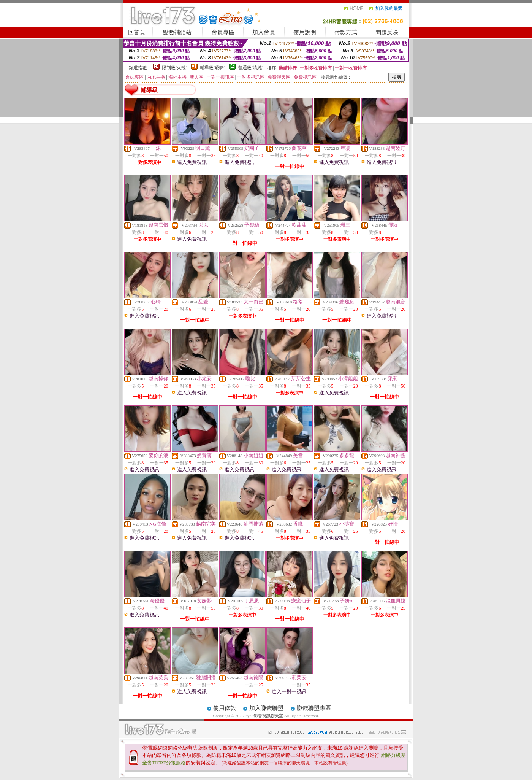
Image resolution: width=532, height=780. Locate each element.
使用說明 (305, 32)
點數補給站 (177, 32)
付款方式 (346, 32)
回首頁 (137, 32)
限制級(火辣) (175, 68)
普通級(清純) (251, 68)
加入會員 (264, 32)
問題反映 (387, 32)
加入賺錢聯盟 (266, 708)
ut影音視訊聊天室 (267, 716)
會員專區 (223, 32)
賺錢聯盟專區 (314, 708)
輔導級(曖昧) (213, 68)
